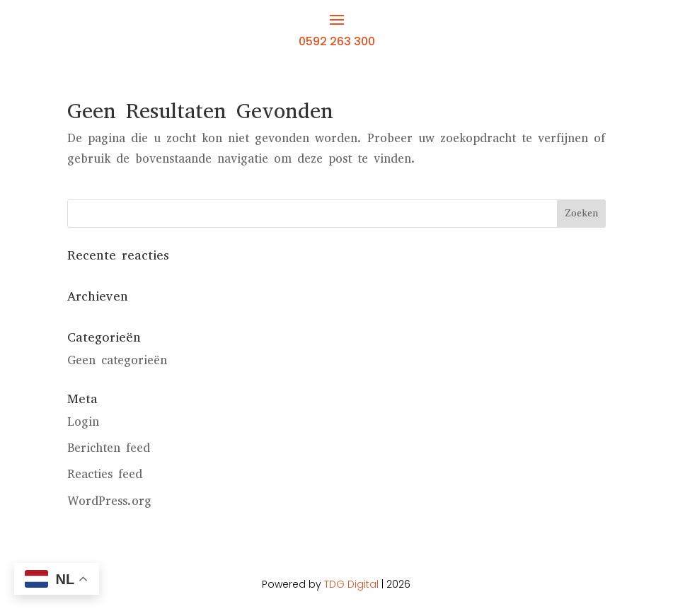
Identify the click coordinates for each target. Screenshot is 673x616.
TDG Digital (351, 584)
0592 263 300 (337, 41)
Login (83, 422)
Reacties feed (105, 474)
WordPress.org (109, 501)
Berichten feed (109, 448)
